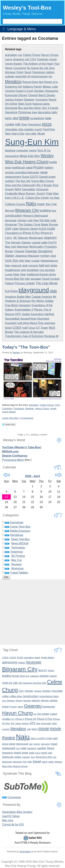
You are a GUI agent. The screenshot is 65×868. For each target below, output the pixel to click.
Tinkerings (16, 552)
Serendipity (25, 852)
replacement (13, 177)
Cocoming (20, 68)
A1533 (20, 658)
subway (10, 76)
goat (25, 266)
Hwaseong (52, 91)
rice (18, 748)
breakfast (33, 270)
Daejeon (29, 100)
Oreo (24, 125)
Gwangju (43, 59)
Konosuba (11, 95)
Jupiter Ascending (33, 314)
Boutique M (51, 336)
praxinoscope (39, 76)
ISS (13, 723)
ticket (8, 328)
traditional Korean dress (41, 274)
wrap (8, 167)
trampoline (12, 156)
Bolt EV (43, 670)
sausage (36, 279)
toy (50, 76)
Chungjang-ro (13, 233)
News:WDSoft (20, 543)
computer (22, 150)
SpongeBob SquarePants (21, 319)
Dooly (20, 72)
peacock (16, 266)
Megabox (13, 82)
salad (29, 168)
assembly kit (23, 76)
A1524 (42, 229)
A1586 (51, 229)
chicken (22, 220)
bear (28, 261)
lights (8, 118)
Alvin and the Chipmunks (20, 185)
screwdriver (37, 118)
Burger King (51, 185)
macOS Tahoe (11, 816)
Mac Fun (16, 560)
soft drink (23, 323)
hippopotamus (49, 261)
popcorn (50, 238)
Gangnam (25, 305)
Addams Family (32, 87)
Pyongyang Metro (13, 460)
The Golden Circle (29, 225)
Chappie (19, 251)
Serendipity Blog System (17, 812)
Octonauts (42, 189)
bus (54, 211)
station (50, 72)
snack (41, 204)
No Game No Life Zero (41, 68)
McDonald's (36, 247)
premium (50, 323)
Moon (34, 729)
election (27, 701)
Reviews (16, 564)
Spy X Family (50, 108)
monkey (45, 256)
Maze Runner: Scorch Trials (35, 194)
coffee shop (16, 696)
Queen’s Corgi (24, 91)
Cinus (32, 328)
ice (35, 714)
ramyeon (45, 744)
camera (44, 676)
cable (15, 229)
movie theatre (14, 64)
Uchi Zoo (12, 260)
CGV (33, 59)
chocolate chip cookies (19, 129)
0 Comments (27, 418)
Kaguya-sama (41, 104)
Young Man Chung (42, 181)
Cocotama (19, 408)
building (45, 210)
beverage (11, 220)
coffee (5, 696)
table (48, 118)
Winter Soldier (45, 301)
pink (24, 270)
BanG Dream (47, 95)
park (55, 738)
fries (36, 220)
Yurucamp (41, 100)
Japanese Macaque (27, 256)
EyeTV (53, 243)
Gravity (9, 189)
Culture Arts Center (37, 198)
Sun (33, 757)
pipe (53, 256)
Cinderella (11, 194)
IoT (13, 719)
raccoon (33, 266)
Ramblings (17, 535)
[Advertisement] (32, 612)
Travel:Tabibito (19, 573)
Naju (31, 203)
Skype (41, 134)
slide (53, 291)
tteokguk (10, 151)
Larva (8, 59)
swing (33, 151)
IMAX (18, 189)
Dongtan (39, 91)
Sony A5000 (41, 753)
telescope (7, 762)
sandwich (32, 748)
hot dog (44, 220)
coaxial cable (40, 243)
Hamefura (11, 112)
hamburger (49, 707)
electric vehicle (49, 701)
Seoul (28, 72)
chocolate (57, 691)
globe (54, 266)
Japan (18, 723)
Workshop (17, 568)
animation (11, 55)
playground (34, 290)
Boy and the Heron (30, 108)
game (20, 707)
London (6, 729)
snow (24, 118)
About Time (37, 323)
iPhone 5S (31, 719)
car (20, 55)
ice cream (43, 714)
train (30, 762)
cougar (35, 261)
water (51, 762)
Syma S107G (30, 177)
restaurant (9, 748)
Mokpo (47, 87)
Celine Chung (32, 55)
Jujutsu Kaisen (14, 100)
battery (49, 167)
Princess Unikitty (25, 283)
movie (53, 59)
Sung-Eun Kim (32, 142)
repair (44, 172)
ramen (37, 744)
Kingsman (11, 225)
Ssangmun (39, 72)
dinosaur (10, 72)
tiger (8, 266)
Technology (18, 548)
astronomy (10, 662)
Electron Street (29, 229)
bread (51, 670)
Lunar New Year (16, 274)
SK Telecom (21, 238)
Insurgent (11, 323)
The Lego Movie (47, 283)
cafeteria (34, 676)
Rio (33, 301)
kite (28, 279)
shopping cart (21, 59)
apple (37, 658)
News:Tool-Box (20, 539)
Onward (33, 95)
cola (30, 220)
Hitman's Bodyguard (36, 216)
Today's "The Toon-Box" (26, 347)
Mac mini (11, 247)
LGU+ (9, 238)
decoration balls (47, 112)
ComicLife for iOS (13, 825)
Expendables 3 (24, 310)
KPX (18, 314)
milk (18, 124)
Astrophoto (17, 522)
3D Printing (18, 556)
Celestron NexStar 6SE (34, 683)
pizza (47, 124)
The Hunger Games (18, 243)
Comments (14, 797)
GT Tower (42, 328)
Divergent (43, 319)
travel (37, 761)
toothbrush (19, 168)
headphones (13, 270)
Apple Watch (48, 658)
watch (45, 762)
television (23, 247)
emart (5, 707)
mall (25, 328)
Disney (23, 95)
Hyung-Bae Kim (15, 279)
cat (20, 683)
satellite (42, 748)
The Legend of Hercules (29, 332)
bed (47, 265)
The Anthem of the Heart (38, 64)
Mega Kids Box (30, 156)
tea (55, 757)
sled (16, 118)
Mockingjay (36, 238)
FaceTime (49, 129)
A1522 (5, 658)
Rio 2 (40, 185)
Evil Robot (11, 291)
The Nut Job (23, 181)
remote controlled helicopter (22, 172)
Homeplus (35, 125)
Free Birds (11, 305)
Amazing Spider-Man (18, 297)
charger (29, 691)
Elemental (11, 108)
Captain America (42, 297)
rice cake (31, 134)
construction (14, 216)
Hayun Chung (50, 55)
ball (42, 265)
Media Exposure (20, 531)
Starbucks (8, 757)
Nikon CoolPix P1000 (41, 738)
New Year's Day (15, 134)
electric (36, 701)
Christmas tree (28, 112)
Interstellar (29, 189)
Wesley (16, 353)
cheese (38, 691)
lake (38, 723)
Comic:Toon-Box (10, 418)
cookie (10, 124)
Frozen (39, 167)
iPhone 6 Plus (31, 233)
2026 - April (33, 476)
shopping (7, 753)
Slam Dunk (25, 104)
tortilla (53, 162)
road (23, 748)
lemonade (46, 723)
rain (31, 744)
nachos (49, 314)
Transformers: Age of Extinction (24, 336)
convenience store (49, 696)
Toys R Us (44, 151)
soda (53, 220)
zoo (21, 260)
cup (4, 701)
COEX (17, 328)
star (50, 753)
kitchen (26, 723)
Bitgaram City (27, 210)
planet (12, 744)
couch (38, 129)
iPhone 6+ (47, 233)
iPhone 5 (20, 719)
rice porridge (47, 270)
